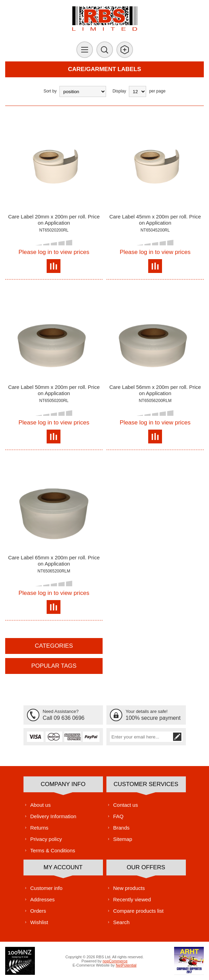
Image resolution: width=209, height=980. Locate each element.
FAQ (118, 816)
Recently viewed (132, 899)
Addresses (43, 899)
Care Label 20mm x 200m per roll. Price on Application (54, 220)
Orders (38, 911)
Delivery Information (53, 816)
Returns (40, 828)
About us (41, 805)
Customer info (46, 888)
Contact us (126, 805)
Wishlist (39, 922)
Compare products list (139, 911)
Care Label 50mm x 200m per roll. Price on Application (54, 390)
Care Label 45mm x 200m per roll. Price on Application (155, 220)
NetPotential (126, 965)
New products (129, 888)
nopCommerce (115, 961)
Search (122, 922)
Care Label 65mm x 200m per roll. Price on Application (54, 561)
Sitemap (123, 839)
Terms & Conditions (53, 850)
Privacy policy (46, 839)
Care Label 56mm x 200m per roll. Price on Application (155, 390)
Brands (122, 828)
